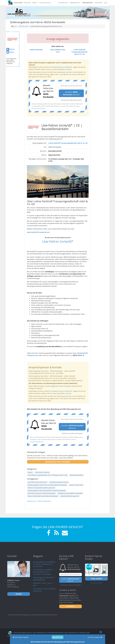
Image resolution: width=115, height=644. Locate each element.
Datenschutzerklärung (38, 108)
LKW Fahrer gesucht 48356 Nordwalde (42, 493)
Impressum (41, 633)
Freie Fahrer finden (96, 583)
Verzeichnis (27, 3)
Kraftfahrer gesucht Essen (59, 482)
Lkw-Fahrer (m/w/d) (42, 472)
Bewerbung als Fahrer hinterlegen (58, 462)
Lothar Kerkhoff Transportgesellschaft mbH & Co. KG (68, 143)
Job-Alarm (70, 72)
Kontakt (83, 633)
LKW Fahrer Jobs (24, 26)
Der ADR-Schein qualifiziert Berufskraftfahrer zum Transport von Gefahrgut (43, 572)
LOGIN (105, 3)
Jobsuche (58, 637)
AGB (66, 633)
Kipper (30, 472)
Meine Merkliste (45, 3)
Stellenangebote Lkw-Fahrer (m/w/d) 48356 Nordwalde (47, 485)
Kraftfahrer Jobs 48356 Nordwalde (70, 493)
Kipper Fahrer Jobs (76, 485)
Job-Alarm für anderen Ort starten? (71, 100)
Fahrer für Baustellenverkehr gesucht (41, 488)
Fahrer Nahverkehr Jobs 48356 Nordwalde (43, 496)
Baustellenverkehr (76, 475)
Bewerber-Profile (75, 3)
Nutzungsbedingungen (55, 633)
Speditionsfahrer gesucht (70, 496)
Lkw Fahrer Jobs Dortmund (37, 482)
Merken (11, 49)
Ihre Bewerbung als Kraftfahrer (61, 391)
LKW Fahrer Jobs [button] (63, 3)
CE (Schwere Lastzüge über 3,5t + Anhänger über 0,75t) (48, 475)
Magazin (35, 3)
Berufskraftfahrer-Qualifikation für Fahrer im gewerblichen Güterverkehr (44, 564)
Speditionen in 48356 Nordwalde (39, 501)
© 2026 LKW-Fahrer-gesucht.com (22, 633)
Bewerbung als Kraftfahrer (63, 67)
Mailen (10, 52)
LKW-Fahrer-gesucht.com (75, 642)
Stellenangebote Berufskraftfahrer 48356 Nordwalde (47, 491)
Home (15, 26)
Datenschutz (73, 633)
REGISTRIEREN (99, 3)
